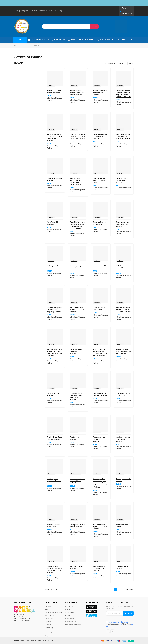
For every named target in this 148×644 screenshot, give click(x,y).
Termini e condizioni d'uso (53, 612)
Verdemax (51, 86)
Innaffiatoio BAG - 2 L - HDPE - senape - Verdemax (123, 439)
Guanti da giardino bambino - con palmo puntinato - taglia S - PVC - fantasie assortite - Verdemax (100, 483)
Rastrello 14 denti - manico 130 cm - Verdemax (122, 268)
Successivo (129, 589)
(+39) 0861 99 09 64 (39, 11)
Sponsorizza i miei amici (73, 625)
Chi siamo (48, 606)
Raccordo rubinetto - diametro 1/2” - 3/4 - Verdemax (100, 568)
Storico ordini (70, 612)
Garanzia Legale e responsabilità (50, 629)
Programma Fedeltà (51, 636)
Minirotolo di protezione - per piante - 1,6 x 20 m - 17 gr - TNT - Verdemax (78, 136)
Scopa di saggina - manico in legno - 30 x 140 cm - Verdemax (77, 93)
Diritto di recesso (51, 633)
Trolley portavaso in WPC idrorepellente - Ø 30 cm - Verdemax (123, 351)
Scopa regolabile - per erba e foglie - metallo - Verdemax (123, 224)
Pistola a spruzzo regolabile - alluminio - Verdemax (54, 481)
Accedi (123, 8)
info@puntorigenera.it (23, 11)
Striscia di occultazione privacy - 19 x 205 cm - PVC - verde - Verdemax (123, 310)
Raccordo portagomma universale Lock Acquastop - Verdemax (54, 310)
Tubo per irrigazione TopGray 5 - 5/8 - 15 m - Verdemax (101, 527)
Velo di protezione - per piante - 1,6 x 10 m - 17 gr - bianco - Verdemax (123, 136)
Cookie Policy (49, 619)
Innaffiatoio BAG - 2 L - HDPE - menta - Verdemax (77, 351)
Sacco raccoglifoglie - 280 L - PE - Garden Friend (100, 180)
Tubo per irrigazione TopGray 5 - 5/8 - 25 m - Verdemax (78, 310)
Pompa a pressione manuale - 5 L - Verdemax (99, 439)
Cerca (94, 26)
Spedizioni (48, 625)
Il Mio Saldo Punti (71, 622)
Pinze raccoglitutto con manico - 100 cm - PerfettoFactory (77, 481)
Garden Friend (98, 173)
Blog (60, 11)
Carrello (68, 616)
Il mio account (70, 619)
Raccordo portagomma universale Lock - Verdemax (77, 268)
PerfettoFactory (75, 474)
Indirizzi (68, 609)
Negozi (47, 609)
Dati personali (70, 606)
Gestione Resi (52, 11)
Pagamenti (48, 622)
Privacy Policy (49, 616)
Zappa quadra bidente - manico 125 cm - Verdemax (100, 93)
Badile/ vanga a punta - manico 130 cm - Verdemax (100, 136)
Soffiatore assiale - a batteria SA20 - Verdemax (122, 180)
